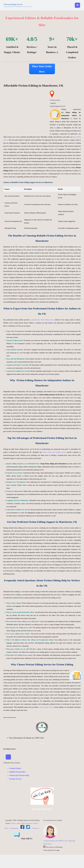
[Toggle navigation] (77, 5)
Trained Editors (15, 768)
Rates (19, 823)
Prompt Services (16, 779)
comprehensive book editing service (43, 320)
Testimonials (14, 828)
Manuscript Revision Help (19, 775)
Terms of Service (27, 823)
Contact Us (36, 828)
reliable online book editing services (54, 452)
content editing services (46, 707)
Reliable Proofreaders (18, 772)
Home (13, 823)
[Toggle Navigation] (8, 757)
